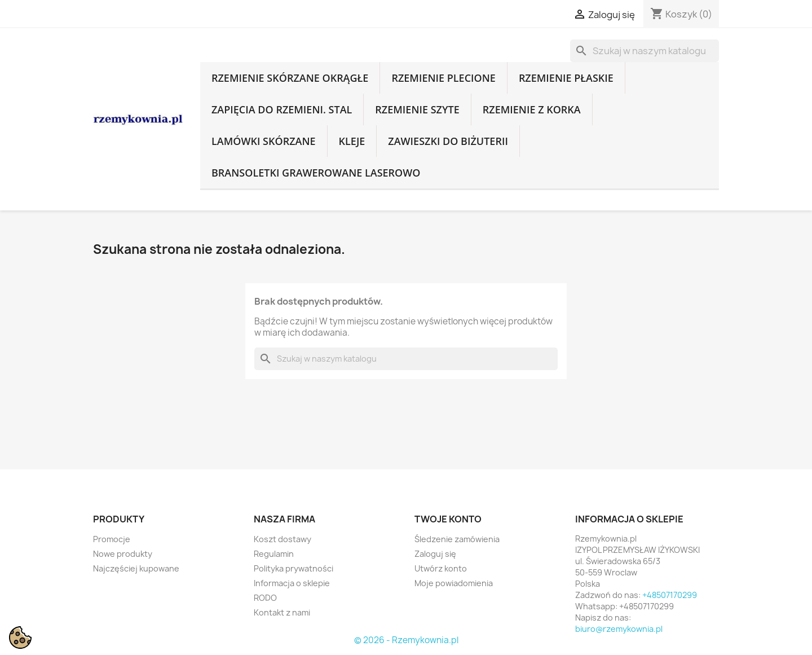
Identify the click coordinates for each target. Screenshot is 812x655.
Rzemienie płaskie (566, 78)
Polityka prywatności (294, 568)
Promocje (112, 539)
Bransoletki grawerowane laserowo (316, 173)
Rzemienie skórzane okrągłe (290, 78)
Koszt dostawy (283, 539)
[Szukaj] (645, 51)
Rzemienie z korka (532, 109)
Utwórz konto (441, 568)
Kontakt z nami (282, 612)
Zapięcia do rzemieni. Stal (282, 109)
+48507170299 (670, 595)
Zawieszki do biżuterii (448, 141)
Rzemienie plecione (443, 78)
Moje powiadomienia (454, 583)
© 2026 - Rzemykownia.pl (406, 640)
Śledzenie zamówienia (457, 539)
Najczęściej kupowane (136, 568)
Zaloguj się (435, 554)
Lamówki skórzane (264, 141)
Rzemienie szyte (417, 109)
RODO (265, 598)
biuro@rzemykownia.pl (619, 629)
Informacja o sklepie (292, 583)
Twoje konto (448, 519)
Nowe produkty (123, 554)
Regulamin (274, 554)
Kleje (352, 141)
